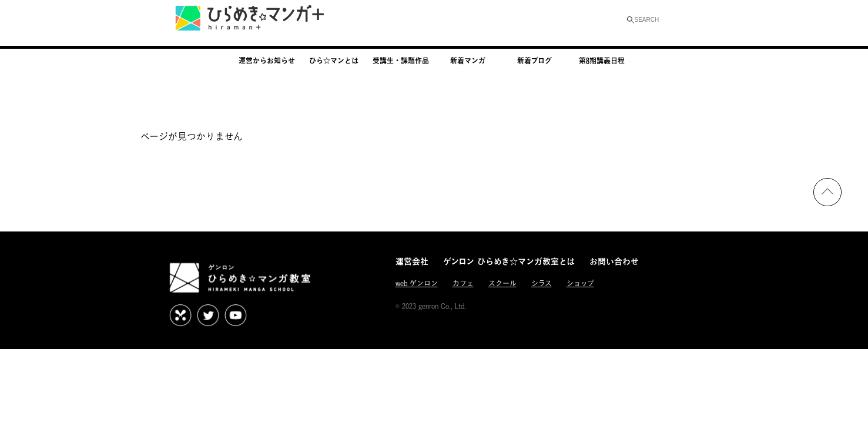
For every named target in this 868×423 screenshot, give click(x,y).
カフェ (463, 283)
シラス (542, 283)
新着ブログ (534, 61)
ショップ (580, 283)
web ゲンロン (417, 283)
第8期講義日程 (602, 61)
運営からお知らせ (267, 61)
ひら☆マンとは (334, 61)
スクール (502, 283)
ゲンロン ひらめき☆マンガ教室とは (509, 261)
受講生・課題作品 (401, 61)
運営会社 (412, 261)
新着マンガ (468, 61)
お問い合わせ (614, 261)
